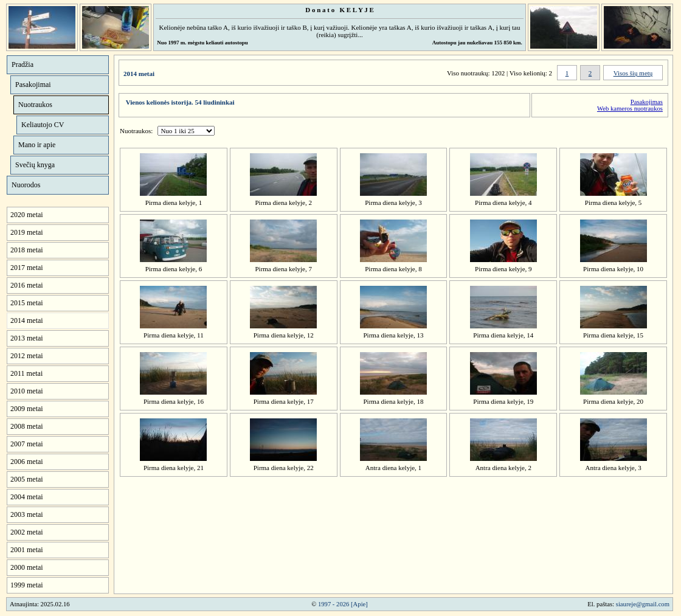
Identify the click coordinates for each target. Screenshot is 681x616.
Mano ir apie (37, 145)
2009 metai (27, 409)
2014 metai (27, 320)
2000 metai (27, 567)
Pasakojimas (647, 102)
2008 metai (27, 426)
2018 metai (27, 250)
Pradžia (22, 64)
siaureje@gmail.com (643, 604)
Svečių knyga (35, 165)
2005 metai (27, 479)
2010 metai (27, 391)
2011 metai (26, 373)
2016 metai (27, 285)
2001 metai (27, 550)
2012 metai (27, 356)
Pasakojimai (33, 85)
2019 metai (27, 232)
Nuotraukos (35, 105)
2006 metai (27, 462)
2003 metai (27, 514)
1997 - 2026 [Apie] (343, 604)
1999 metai (27, 585)
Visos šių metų (633, 73)
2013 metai (27, 338)
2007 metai (27, 444)
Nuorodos (26, 185)
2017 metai (27, 268)
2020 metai (27, 215)
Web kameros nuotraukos (630, 109)
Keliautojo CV (43, 125)
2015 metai (27, 303)
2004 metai (27, 497)
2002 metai (27, 532)
